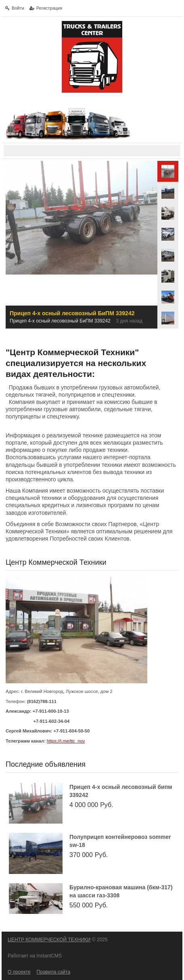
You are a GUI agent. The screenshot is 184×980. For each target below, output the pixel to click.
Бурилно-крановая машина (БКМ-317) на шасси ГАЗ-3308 (121, 891)
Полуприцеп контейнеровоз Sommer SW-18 (120, 841)
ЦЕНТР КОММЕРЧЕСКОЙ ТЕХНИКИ (49, 940)
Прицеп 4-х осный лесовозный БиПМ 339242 (121, 791)
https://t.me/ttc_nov (66, 741)
